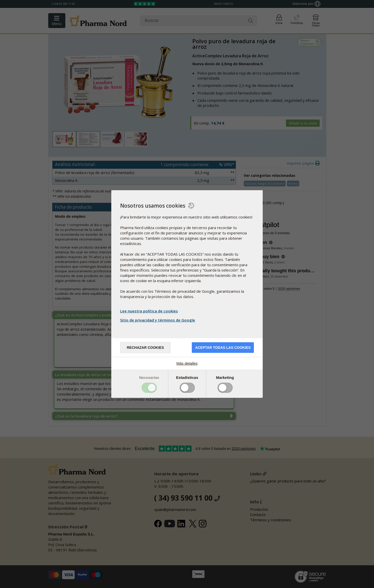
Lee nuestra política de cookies (149, 311)
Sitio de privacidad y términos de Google (158, 320)
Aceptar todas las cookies (223, 348)
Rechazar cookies (145, 348)
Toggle (149, 388)
